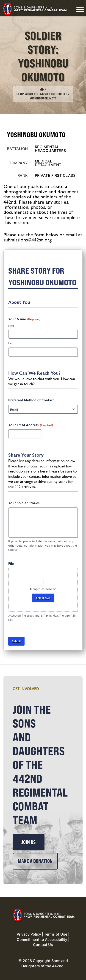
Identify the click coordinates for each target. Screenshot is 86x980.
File (11, 564)
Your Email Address (31, 425)
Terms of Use (56, 934)
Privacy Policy (29, 934)
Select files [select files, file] (43, 598)
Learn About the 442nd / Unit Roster (42, 94)
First (11, 326)
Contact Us (43, 945)
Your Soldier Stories (24, 503)
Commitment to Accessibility (42, 939)
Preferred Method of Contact (31, 400)
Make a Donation (35, 861)
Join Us (29, 842)
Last (11, 343)
